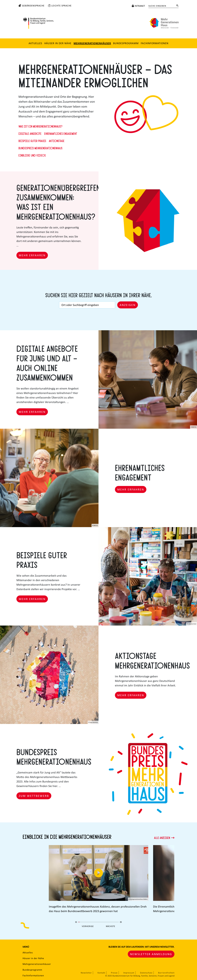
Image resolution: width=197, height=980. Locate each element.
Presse (114, 973)
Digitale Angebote (30, 133)
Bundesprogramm (126, 43)
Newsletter (86, 973)
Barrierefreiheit (166, 973)
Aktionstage (57, 141)
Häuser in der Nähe (58, 43)
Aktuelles (35, 43)
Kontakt (101, 973)
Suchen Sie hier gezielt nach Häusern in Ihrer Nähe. (99, 295)
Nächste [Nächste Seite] (111, 926)
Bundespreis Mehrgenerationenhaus (40, 148)
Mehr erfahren (32, 255)
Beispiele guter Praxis (32, 141)
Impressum (129, 973)
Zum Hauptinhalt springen (3, 2)
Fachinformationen (155, 43)
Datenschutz (146, 973)
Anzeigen (128, 305)
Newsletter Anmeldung (151, 954)
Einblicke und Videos (32, 155)
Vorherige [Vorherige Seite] (88, 926)
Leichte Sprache (61, 6)
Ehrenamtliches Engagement (61, 133)
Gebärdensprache (33, 6)
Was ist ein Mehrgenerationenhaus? (40, 126)
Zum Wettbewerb (34, 796)
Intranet (140, 6)
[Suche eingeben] (161, 6)
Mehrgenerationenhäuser (92, 43)
